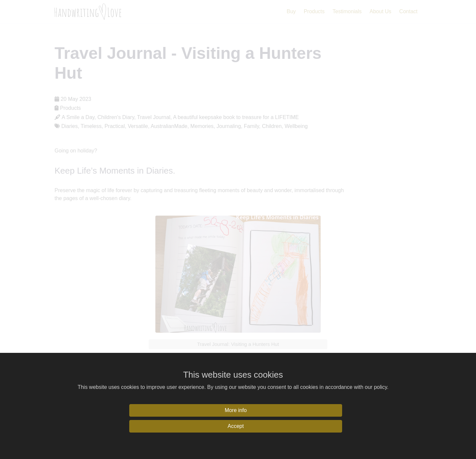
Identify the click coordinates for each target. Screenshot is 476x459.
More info (236, 410)
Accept (236, 426)
